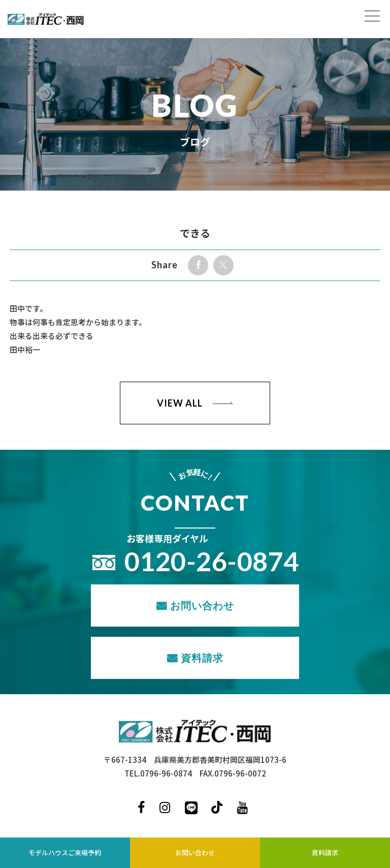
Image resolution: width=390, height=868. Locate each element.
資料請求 (202, 658)
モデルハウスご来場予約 (65, 852)
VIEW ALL (180, 403)
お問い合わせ (202, 605)
